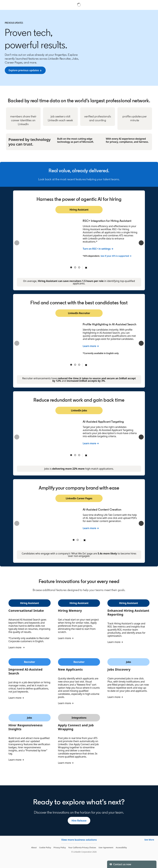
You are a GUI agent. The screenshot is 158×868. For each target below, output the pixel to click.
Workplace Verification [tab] (79, 455)
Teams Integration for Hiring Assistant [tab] (79, 267)
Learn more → (91, 346)
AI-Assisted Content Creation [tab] (74, 540)
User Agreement (106, 848)
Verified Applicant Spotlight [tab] (75, 455)
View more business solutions (79, 840)
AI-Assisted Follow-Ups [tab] (75, 365)
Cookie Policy (45, 848)
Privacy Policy (60, 848)
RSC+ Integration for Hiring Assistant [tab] (71, 267)
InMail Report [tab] (79, 365)
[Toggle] (152, 864)
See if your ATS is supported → (116, 256)
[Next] (141, 243)
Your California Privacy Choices (82, 848)
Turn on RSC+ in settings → (98, 249)
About (34, 848)
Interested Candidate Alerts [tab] (78, 540)
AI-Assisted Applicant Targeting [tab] (71, 455)
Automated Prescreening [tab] (75, 267)
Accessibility (121, 848)
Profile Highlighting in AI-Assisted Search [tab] (71, 365)
